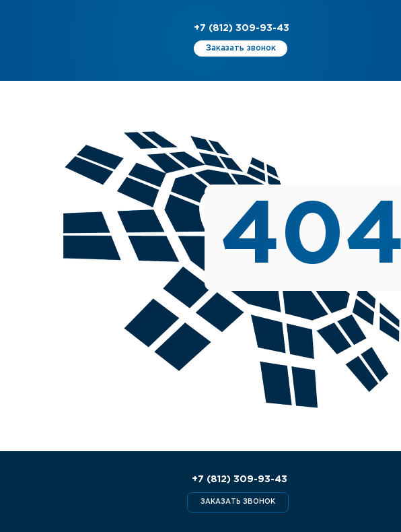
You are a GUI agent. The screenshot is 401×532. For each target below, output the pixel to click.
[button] (241, 48)
